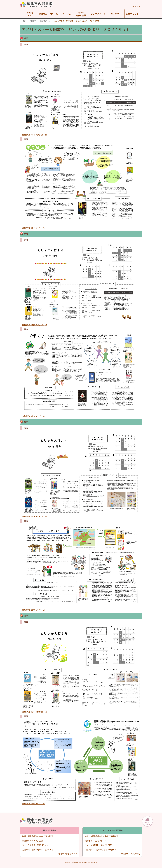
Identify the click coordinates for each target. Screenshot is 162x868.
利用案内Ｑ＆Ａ (29, 14)
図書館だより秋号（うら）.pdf (34, 416)
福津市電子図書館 (81, 14)
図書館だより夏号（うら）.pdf (34, 610)
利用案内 (33, 21)
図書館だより (45, 21)
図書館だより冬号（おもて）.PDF (35, 135)
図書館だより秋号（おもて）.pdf (35, 325)
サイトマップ (137, 6)
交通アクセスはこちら (68, 854)
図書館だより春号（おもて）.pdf (35, 712)
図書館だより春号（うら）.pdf (34, 804)
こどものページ (98, 14)
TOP (24, 21)
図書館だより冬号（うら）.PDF (34, 228)
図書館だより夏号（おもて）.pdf (35, 517)
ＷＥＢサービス (64, 14)
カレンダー (116, 14)
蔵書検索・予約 (46, 14)
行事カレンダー (133, 14)
